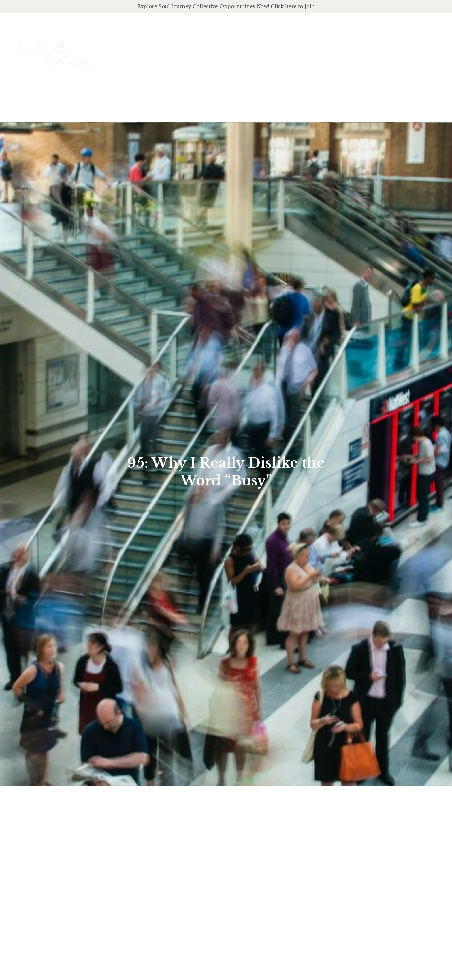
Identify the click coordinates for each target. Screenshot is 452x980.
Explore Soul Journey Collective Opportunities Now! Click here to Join (226, 6)
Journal (400, 49)
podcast (363, 50)
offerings (321, 50)
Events (432, 49)
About (282, 50)
